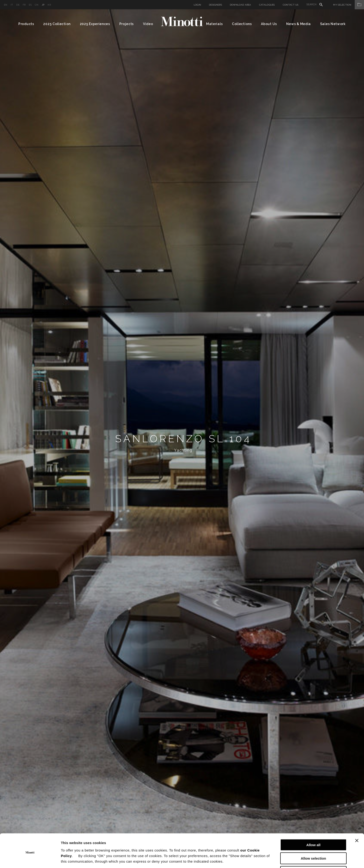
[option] (182, 439)
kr (49, 5)
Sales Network (333, 24)
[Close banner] (357, 823)
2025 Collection (57, 24)
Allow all (314, 827)
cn (37, 5)
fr (24, 5)
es (30, 5)
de (18, 5)
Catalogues (267, 5)
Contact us (291, 5)
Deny (314, 854)
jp (43, 5)
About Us (269, 24)
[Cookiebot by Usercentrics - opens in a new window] (30, 859)
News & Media (299, 24)
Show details (244, 859)
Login (197, 5)
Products (26, 24)
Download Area (240, 5)
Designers (215, 5)
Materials (214, 24)
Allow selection (313, 841)
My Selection (349, 5)
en (6, 5)
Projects (127, 24)
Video (148, 24)
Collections (242, 24)
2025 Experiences (95, 24)
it (12, 5)
